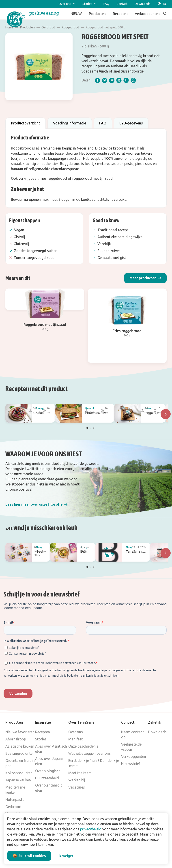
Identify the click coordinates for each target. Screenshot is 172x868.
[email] (112, 80)
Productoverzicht (26, 123)
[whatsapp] (133, 80)
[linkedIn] (126, 80)
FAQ (103, 123)
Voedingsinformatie (70, 123)
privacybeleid (91, 829)
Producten (27, 27)
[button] (145, 278)
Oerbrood (48, 27)
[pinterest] (119, 80)
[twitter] (105, 80)
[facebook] (97, 80)
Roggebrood (70, 27)
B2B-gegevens (131, 123)
